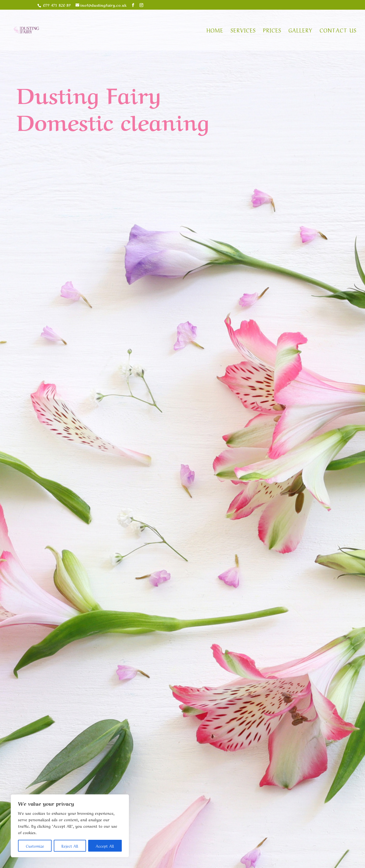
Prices (272, 31)
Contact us (338, 31)
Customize (35, 846)
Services (243, 31)
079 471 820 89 (57, 5)
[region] (70, 826)
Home (215, 31)
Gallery (300, 31)
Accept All (105, 846)
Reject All (70, 846)
